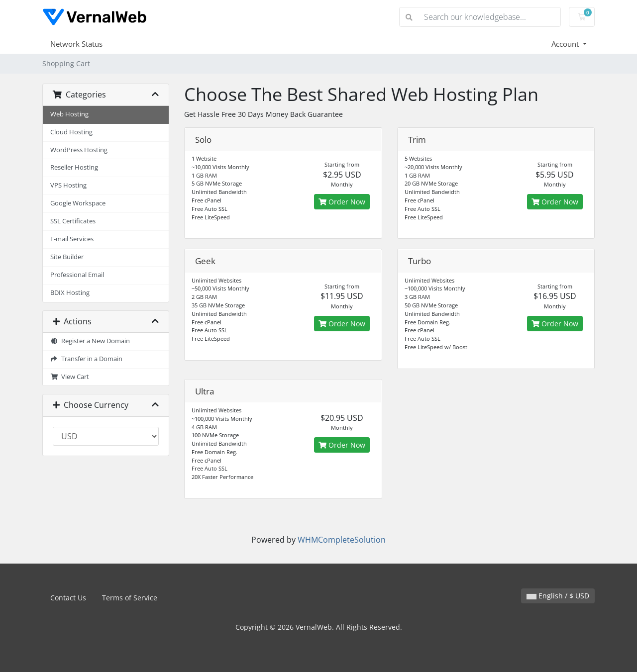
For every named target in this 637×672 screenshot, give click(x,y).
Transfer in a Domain (86, 359)
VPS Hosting (68, 185)
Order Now (342, 202)
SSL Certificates (73, 221)
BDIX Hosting (70, 293)
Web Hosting (69, 114)
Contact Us (68, 598)
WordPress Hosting (79, 150)
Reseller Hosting (74, 167)
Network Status (76, 44)
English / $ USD (558, 596)
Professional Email (77, 275)
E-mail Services (72, 239)
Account (566, 44)
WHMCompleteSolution (342, 540)
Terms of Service (130, 598)
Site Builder (67, 257)
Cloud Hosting (71, 132)
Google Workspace (78, 203)
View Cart (70, 377)
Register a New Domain (90, 341)
